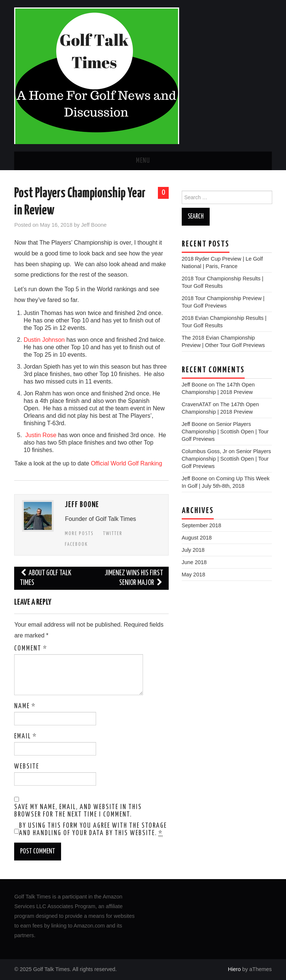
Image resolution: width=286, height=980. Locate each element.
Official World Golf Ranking (126, 463)
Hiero (234, 969)
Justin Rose (41, 435)
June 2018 (194, 562)
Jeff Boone (94, 225)
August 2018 (197, 538)
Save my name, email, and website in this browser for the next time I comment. (78, 811)
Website (27, 767)
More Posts (79, 534)
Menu (143, 161)
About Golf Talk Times (45, 578)
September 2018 (201, 525)
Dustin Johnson (44, 340)
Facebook (76, 544)
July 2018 (193, 550)
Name (25, 706)
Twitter (113, 534)
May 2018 (193, 575)
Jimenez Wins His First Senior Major (134, 578)
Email (26, 736)
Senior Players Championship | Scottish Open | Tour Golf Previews (225, 432)
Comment (31, 649)
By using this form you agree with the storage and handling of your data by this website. (93, 830)
